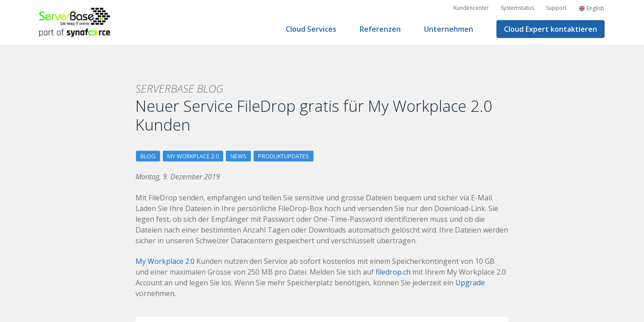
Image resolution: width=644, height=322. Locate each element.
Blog (148, 156)
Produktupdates (284, 156)
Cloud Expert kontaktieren (551, 29)
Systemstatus (517, 8)
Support (556, 8)
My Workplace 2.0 (193, 156)
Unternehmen (449, 29)
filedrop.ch (393, 272)
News (238, 156)
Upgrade (470, 283)
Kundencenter (471, 8)
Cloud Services (311, 29)
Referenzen (380, 29)
